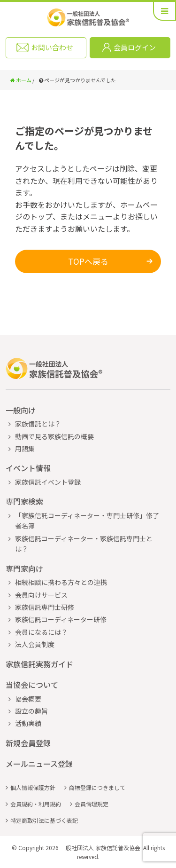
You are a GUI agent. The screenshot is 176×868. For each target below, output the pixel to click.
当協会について (32, 685)
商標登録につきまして (97, 787)
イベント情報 (28, 468)
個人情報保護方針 (33, 787)
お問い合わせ (52, 47)
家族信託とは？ (38, 424)
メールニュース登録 (39, 764)
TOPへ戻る (88, 261)
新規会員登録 (28, 743)
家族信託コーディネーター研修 (61, 619)
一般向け (21, 410)
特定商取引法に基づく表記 (44, 820)
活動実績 (28, 723)
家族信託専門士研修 (45, 607)
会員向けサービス (41, 595)
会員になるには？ (41, 632)
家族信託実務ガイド (39, 664)
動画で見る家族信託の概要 (54, 436)
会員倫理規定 (92, 804)
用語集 (25, 449)
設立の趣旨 (31, 711)
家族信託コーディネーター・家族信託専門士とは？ (84, 544)
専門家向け (24, 568)
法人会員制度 (35, 644)
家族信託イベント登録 (48, 482)
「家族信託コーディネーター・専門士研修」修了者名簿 (87, 521)
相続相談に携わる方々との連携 (61, 582)
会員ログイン (135, 47)
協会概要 (28, 699)
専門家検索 (24, 501)
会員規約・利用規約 (36, 804)
